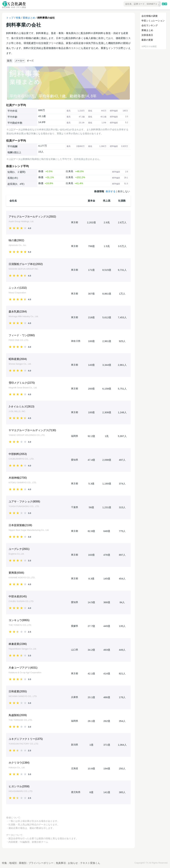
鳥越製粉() (18, 715)
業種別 (23, 863)
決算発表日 (147, 35)
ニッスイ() (18, 288)
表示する (111, 191)
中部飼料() (18, 454)
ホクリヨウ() (19, 763)
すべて (30, 61)
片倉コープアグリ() (23, 668)
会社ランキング (150, 25)
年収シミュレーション (153, 21)
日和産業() (18, 691)
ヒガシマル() (19, 786)
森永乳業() (18, 312)
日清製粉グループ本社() (26, 264)
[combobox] (132, 4)
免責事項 (61, 863)
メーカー (20, 61)
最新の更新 (147, 40)
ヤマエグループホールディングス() (32, 430)
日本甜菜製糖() (20, 525)
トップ (10, 18)
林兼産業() (18, 644)
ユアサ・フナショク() (24, 501)
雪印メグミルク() (22, 383)
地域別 (13, 863)
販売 (9, 61)
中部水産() (18, 596)
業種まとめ (29, 18)
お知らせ (73, 863)
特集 (18, 18)
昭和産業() (18, 359)
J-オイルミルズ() (21, 407)
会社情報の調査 (150, 16)
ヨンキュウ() (19, 620)
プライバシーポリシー (41, 863)
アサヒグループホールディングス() (32, 217)
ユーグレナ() (19, 549)
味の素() (16, 240)
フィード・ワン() (22, 335)
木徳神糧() (18, 478)
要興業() (16, 573)
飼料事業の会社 (46, 18)
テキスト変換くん (90, 863)
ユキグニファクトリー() (26, 739)
